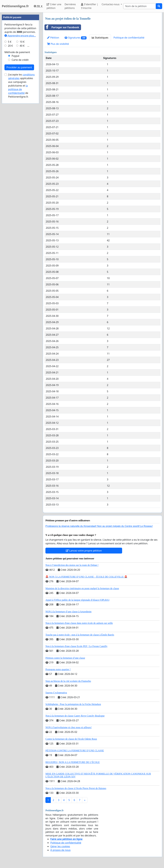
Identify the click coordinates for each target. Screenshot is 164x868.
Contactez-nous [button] (111, 4)
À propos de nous (60, 850)
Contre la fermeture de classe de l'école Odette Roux (71, 739)
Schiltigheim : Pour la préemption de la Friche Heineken (73, 704)
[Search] (140, 6)
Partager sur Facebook (62, 27)
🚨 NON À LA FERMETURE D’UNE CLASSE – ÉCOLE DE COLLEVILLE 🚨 (86, 577)
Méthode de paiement (17, 144)
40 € (22, 138)
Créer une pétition (54, 6)
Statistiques (100, 38)
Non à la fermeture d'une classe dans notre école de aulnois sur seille (79, 623)
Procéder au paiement (19, 159)
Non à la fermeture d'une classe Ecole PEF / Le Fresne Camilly (76, 646)
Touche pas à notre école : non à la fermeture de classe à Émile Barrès (80, 635)
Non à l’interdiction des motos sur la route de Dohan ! (72, 565)
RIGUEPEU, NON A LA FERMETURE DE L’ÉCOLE (73, 762)
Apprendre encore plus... (20, 128)
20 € (10, 138)
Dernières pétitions (70, 6)
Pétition (53, 38)
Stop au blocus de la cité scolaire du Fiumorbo (68, 681)
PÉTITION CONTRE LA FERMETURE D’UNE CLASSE (75, 751)
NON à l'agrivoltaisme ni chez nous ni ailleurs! (68, 727)
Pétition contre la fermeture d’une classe (65, 658)
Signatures (76, 38)
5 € (10, 134)
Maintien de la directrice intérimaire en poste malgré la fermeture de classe (82, 588)
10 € (22, 134)
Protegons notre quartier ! (58, 669)
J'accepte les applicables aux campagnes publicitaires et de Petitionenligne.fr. (21, 178)
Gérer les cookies (60, 846)
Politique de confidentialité (129, 38)
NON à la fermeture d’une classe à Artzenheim (68, 612)
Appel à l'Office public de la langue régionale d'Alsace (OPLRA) (77, 600)
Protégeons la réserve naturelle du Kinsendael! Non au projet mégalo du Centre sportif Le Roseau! (99, 526)
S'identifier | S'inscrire (90, 6)
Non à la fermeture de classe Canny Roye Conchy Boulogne (75, 716)
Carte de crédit (20, 152)
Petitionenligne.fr (15, 6)
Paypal (15, 148)
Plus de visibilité (58, 44)
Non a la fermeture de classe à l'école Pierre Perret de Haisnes (76, 788)
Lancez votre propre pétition (84, 551)
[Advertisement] (20, 58)
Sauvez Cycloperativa (56, 693)
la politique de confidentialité (18, 181)
